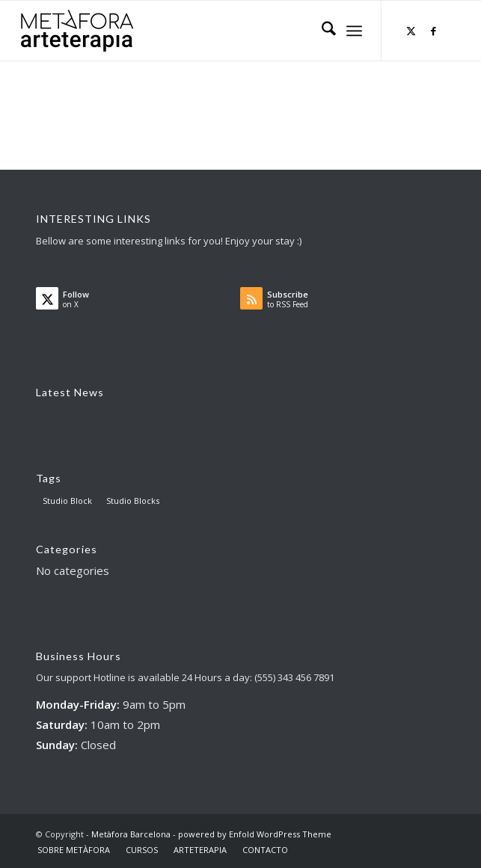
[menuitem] (321, 31)
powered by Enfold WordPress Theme (255, 834)
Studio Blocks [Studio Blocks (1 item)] (133, 501)
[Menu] (354, 31)
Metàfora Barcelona (131, 834)
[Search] (321, 31)
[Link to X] (411, 31)
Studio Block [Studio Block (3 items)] (67, 501)
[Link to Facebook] (434, 31)
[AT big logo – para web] (77, 31)
